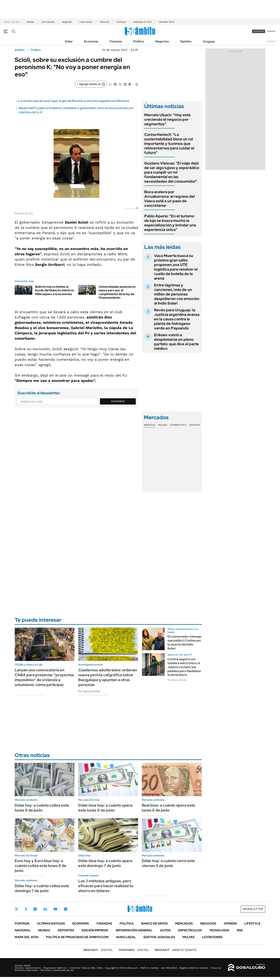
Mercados (184, 923)
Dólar (69, 41)
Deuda (30, 22)
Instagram (35, 909)
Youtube (55, 909)
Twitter (17, 909)
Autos (165, 930)
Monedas (150, 425)
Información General (134, 930)
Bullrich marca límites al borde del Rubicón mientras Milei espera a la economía (55, 290)
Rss (240, 930)
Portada (22, 923)
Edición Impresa (95, 930)
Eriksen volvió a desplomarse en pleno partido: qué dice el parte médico (176, 342)
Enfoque (121, 22)
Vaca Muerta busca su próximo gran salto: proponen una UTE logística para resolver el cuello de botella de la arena (176, 267)
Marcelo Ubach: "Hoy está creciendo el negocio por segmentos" (167, 119)
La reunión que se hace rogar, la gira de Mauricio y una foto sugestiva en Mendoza (74, 101)
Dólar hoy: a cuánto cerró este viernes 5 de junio (168, 863)
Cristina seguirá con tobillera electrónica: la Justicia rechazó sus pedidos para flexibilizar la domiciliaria (184, 667)
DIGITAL (98, 950)
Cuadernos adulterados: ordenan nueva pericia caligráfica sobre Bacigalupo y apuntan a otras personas (108, 677)
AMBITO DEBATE (176, 950)
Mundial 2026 (167, 22)
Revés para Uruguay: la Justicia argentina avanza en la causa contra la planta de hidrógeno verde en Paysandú (177, 319)
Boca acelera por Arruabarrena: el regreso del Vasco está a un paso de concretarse (170, 199)
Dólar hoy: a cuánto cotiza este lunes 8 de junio (42, 808)
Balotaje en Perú (143, 22)
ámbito (20, 50)
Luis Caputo (48, 22)
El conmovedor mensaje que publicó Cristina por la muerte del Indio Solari (184, 642)
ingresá (271, 31)
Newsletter (271, 41)
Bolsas (163, 425)
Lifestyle (252, 923)
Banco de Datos (154, 923)
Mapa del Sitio (27, 937)
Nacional (23, 930)
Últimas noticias (51, 923)
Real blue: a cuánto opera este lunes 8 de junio (168, 808)
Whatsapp (66, 909)
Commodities (178, 425)
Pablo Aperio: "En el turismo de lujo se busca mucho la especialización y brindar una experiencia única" (170, 223)
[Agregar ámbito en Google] (91, 84)
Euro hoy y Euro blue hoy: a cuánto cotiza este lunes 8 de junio (41, 866)
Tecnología (219, 930)
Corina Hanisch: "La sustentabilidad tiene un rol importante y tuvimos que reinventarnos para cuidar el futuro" (169, 144)
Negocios (67, 22)
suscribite (259, 31)
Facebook (26, 909)
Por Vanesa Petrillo (89, 691)
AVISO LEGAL (126, 937)
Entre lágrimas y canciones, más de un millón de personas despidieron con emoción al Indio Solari (177, 294)
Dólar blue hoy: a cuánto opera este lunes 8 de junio (105, 808)
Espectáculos (190, 930)
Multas (189, 937)
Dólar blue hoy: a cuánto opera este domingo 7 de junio (105, 863)
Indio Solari (86, 22)
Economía (91, 41)
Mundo (44, 930)
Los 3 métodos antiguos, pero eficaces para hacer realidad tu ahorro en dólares (106, 886)
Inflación (104, 22)
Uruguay (209, 41)
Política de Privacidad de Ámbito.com (77, 937)
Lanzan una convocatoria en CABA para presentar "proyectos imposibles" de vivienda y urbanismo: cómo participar (44, 677)
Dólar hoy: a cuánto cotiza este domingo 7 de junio (42, 888)
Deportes (66, 930)
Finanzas (116, 41)
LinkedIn (45, 909)
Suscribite (118, 401)
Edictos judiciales (159, 937)
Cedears (194, 425)
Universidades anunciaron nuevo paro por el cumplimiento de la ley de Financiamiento (117, 292)
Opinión (186, 41)
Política (139, 41)
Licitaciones (212, 937)
